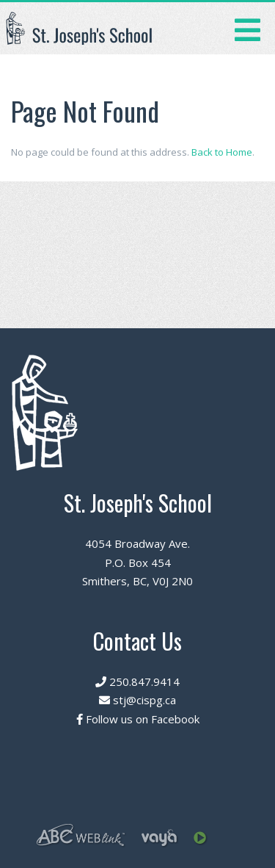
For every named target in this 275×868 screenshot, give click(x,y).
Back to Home (222, 152)
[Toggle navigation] (247, 28)
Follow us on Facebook (138, 719)
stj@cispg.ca (137, 700)
